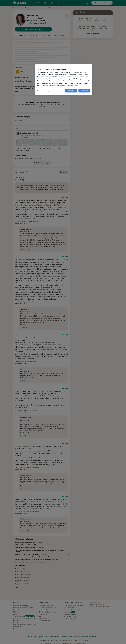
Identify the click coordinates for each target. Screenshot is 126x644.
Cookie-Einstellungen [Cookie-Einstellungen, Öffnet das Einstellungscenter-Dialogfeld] (44, 91)
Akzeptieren (84, 91)
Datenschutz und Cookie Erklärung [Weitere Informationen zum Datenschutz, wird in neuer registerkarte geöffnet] (69, 85)
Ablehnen (71, 91)
